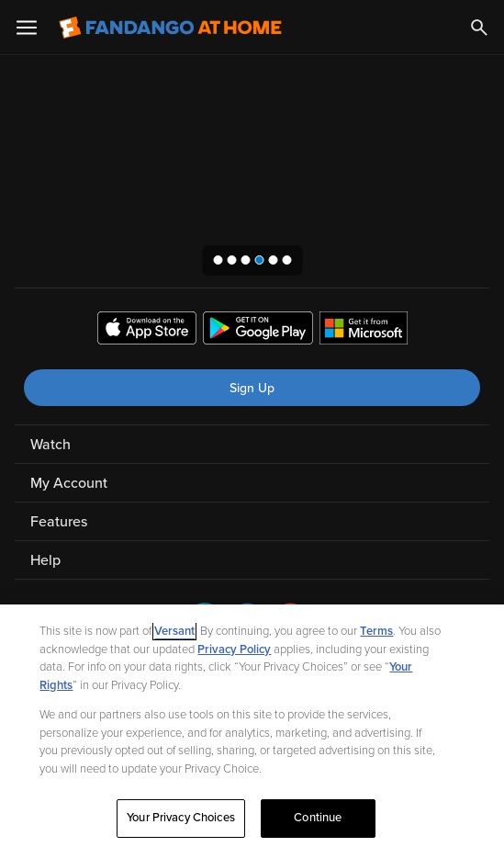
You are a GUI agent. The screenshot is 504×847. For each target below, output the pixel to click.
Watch (50, 445)
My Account (69, 483)
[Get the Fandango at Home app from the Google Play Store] (258, 331)
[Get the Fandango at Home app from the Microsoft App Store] (364, 331)
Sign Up (252, 388)
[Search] (479, 28)
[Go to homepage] (170, 28)
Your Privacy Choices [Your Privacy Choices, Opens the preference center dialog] (181, 818)
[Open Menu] (27, 28)
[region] (252, 726)
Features (59, 522)
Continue (318, 818)
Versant (174, 631)
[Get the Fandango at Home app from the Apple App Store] (147, 331)
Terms (376, 631)
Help (45, 560)
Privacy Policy (234, 649)
